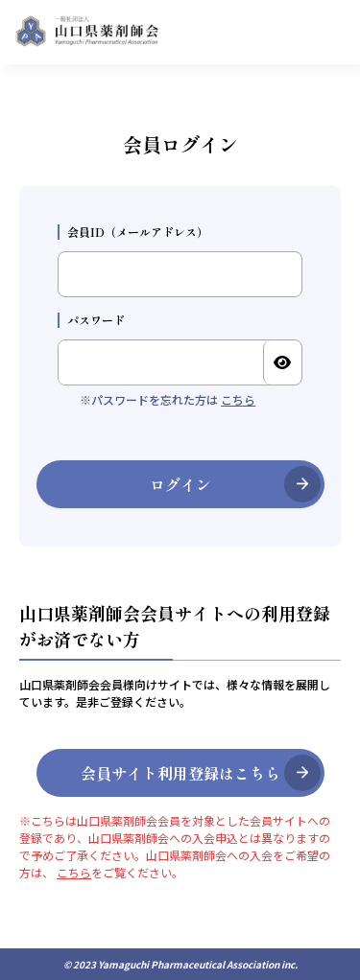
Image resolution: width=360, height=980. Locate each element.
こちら (238, 399)
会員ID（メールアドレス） (133, 232)
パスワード (91, 320)
